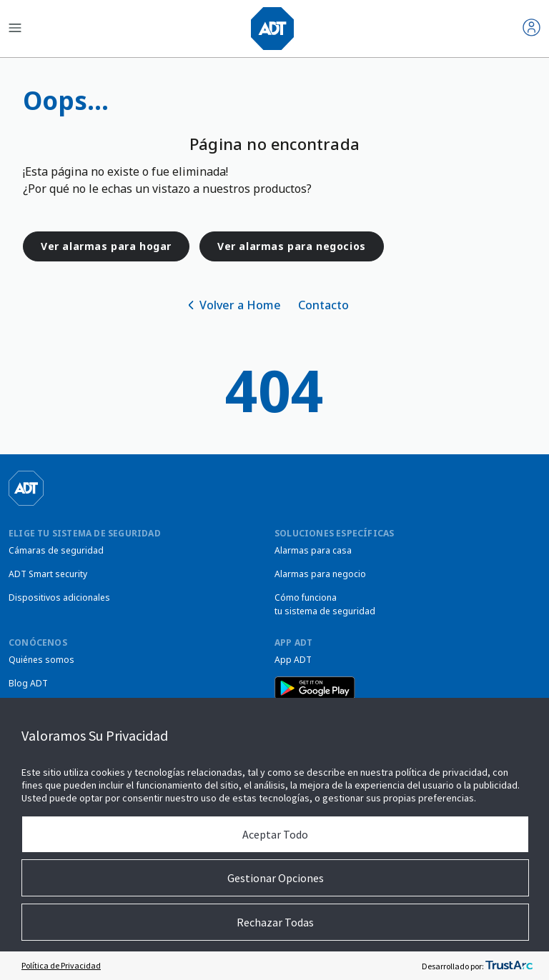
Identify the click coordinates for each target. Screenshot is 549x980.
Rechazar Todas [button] (275, 922)
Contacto (323, 305)
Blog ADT (28, 683)
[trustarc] (509, 966)
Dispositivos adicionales (59, 597)
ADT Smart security (48, 574)
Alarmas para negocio (320, 574)
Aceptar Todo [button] (275, 834)
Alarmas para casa (313, 550)
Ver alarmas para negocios (292, 246)
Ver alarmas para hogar (106, 246)
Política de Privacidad (61, 965)
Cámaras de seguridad (56, 550)
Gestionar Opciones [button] (276, 878)
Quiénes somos (41, 660)
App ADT (293, 660)
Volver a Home (240, 305)
